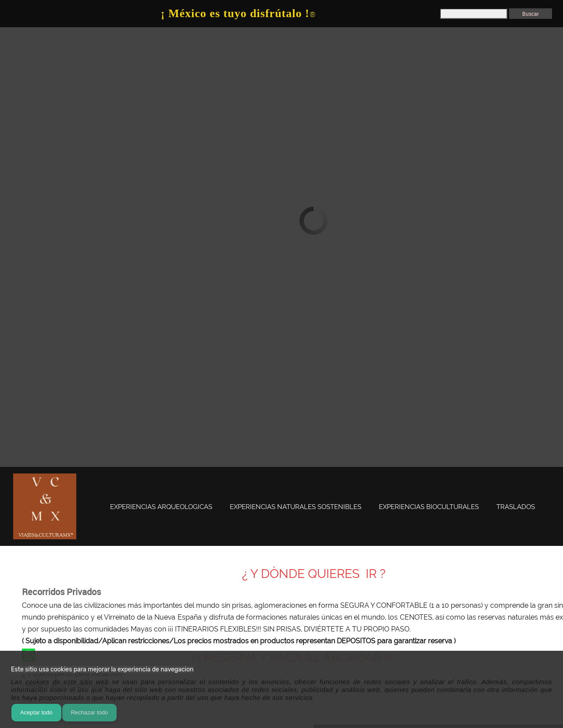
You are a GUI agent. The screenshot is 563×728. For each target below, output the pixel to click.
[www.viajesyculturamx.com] (45, 506)
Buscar (531, 14)
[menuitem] (161, 507)
